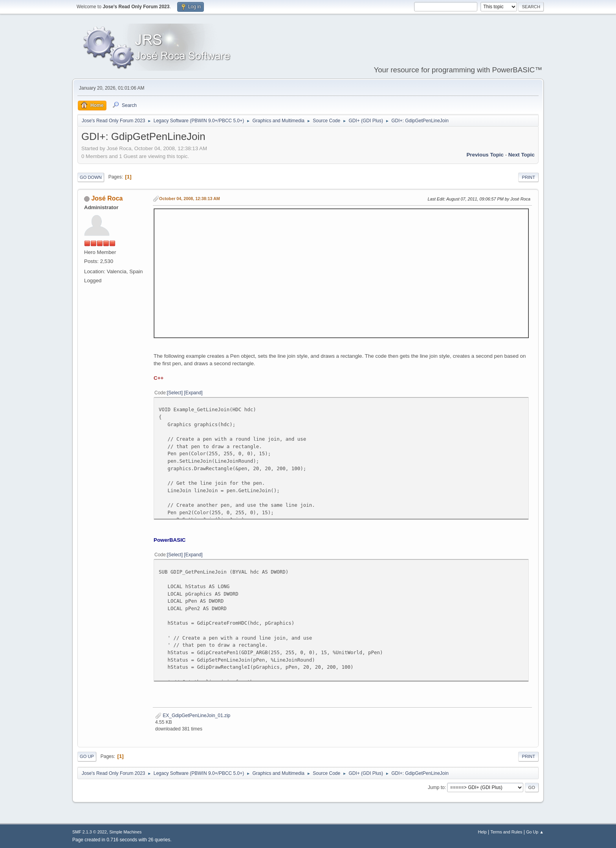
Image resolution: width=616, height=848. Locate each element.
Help (482, 832)
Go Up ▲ (535, 832)
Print (528, 177)
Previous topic (485, 155)
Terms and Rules (507, 832)
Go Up (87, 756)
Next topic (522, 155)
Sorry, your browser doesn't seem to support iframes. (341, 272)
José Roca (107, 198)
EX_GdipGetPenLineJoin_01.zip (193, 716)
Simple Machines (125, 832)
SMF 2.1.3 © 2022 (90, 832)
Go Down (91, 177)
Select (175, 393)
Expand (193, 393)
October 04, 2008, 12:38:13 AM (190, 199)
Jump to (436, 787)
